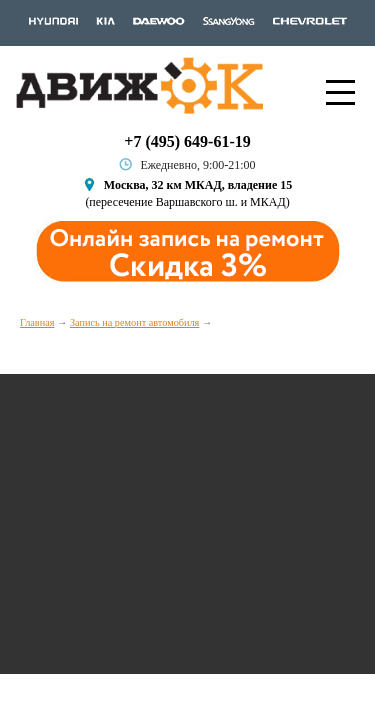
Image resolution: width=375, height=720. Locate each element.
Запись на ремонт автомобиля (134, 322)
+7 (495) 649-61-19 (187, 141)
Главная (37, 322)
